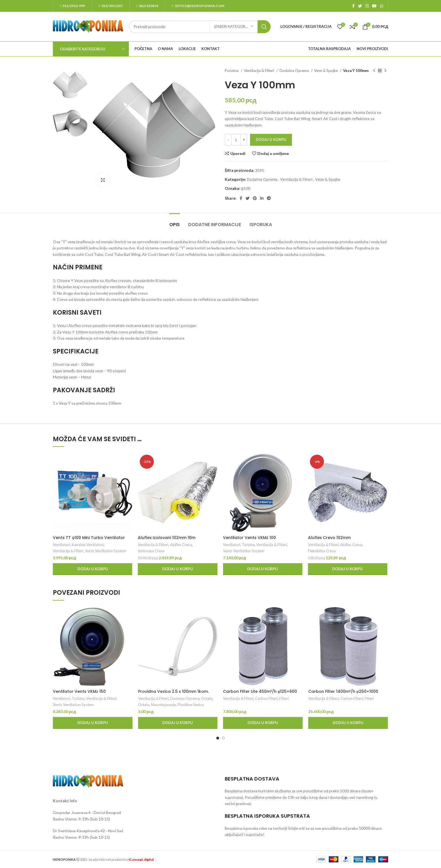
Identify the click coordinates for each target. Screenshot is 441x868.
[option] (70, 85)
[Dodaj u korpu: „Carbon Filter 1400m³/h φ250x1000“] (348, 723)
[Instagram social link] (367, 6)
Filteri (284, 698)
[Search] (200, 27)
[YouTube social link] (374, 6)
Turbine (248, 545)
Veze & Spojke (326, 71)
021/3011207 (111, 6)
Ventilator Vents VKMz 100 (249, 538)
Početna (232, 71)
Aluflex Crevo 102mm (329, 538)
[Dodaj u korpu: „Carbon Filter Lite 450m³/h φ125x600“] (263, 723)
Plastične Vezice (191, 705)
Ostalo (207, 698)
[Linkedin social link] (262, 198)
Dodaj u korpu (271, 139)
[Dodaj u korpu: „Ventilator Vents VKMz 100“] (263, 569)
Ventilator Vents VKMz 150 (79, 691)
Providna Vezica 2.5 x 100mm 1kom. (173, 691)
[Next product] (385, 71)
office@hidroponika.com (198, 6)
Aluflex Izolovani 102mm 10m (167, 538)
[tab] (175, 222)
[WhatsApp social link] (382, 6)
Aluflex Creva (181, 545)
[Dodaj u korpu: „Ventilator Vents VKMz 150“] (93, 723)
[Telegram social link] (269, 198)
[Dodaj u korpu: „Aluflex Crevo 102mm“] (348, 569)
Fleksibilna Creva (322, 551)
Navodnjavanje (163, 705)
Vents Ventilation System (105, 551)
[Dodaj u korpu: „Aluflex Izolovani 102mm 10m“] (177, 569)
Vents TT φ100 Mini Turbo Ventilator (89, 538)
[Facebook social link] (353, 6)
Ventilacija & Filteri (259, 71)
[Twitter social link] (360, 6)
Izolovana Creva (151, 551)
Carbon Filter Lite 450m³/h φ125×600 (260, 691)
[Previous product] (374, 71)
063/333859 (147, 6)
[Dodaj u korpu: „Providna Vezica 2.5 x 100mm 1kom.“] (178, 723)
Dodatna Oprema (295, 71)
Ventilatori (61, 545)
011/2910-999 (72, 6)
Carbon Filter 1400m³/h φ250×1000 (343, 691)
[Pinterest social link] (255, 198)
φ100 (246, 188)
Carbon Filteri (266, 698)
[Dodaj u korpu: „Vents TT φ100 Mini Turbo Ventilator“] (93, 569)
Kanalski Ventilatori (88, 545)
